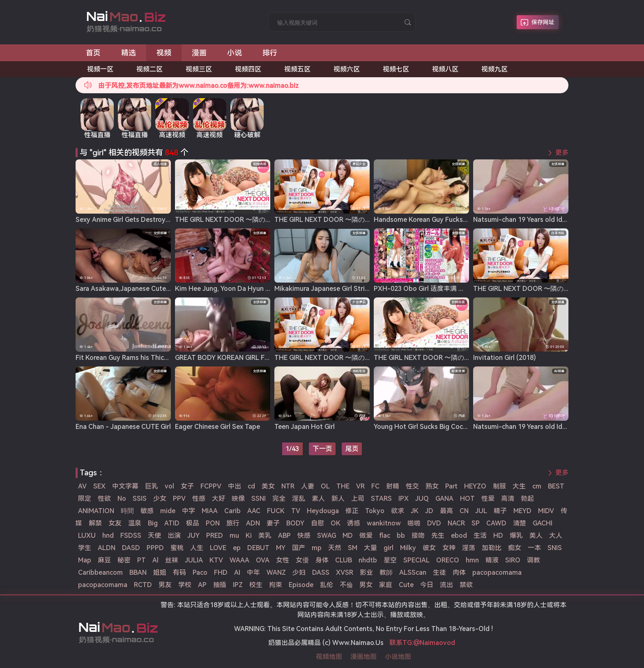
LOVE (218, 548)
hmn (472, 560)
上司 (358, 499)
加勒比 (492, 548)
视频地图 (329, 657)
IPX (404, 499)
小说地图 (398, 657)
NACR (456, 523)
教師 (386, 572)
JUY (193, 536)
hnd (108, 536)
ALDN (107, 548)
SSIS (140, 499)
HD (498, 536)
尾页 (352, 449)
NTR (288, 486)
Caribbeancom (100, 572)
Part (451, 486)
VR (360, 486)
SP (476, 523)
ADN (253, 523)
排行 (270, 53)
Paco (200, 572)
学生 (85, 548)
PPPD (155, 548)
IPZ (238, 585)
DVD (434, 523)
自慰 (317, 523)
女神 (449, 548)
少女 (160, 499)
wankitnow (384, 523)
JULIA (194, 560)
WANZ (276, 572)
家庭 (386, 585)
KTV (216, 560)
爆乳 (516, 536)
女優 (302, 560)
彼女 (429, 548)
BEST (556, 486)
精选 (129, 53)
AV (82, 486)
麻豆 (104, 560)
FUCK (276, 511)
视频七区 (396, 69)
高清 (508, 499)
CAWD (496, 523)
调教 (534, 560)
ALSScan (413, 572)
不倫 (346, 585)
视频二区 (149, 69)
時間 (127, 511)
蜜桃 (177, 548)
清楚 (520, 523)
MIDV (546, 511)
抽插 (220, 585)
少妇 (299, 572)
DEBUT (258, 548)
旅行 (233, 523)
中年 (253, 572)
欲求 (398, 511)
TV (296, 511)
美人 (536, 536)
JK (415, 511)
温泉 (135, 523)
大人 (556, 536)
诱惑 (354, 523)
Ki (249, 536)
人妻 (308, 486)
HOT (467, 499)
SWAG (327, 536)
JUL (481, 511)
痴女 (515, 548)
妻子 (273, 523)
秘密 (124, 560)
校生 (256, 585)
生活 (480, 536)
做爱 (366, 536)
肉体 (459, 572)
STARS (381, 499)
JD (429, 511)
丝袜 (172, 560)
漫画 (199, 53)
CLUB (344, 560)
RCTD (143, 585)
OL (325, 486)
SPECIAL (416, 560)
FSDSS (131, 536)
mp (317, 548)
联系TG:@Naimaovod (422, 643)
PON (213, 523)
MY (281, 548)
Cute (406, 585)
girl (389, 548)
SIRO (513, 560)
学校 (185, 585)
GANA (444, 499)
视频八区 (445, 69)
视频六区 (347, 69)
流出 (446, 585)
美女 (268, 486)
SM (353, 548)
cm (537, 486)
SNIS (555, 548)
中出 (235, 486)
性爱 (488, 499)
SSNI (259, 499)
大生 (519, 486)
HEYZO (475, 486)
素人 (318, 499)
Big (153, 523)
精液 (492, 560)
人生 (197, 548)
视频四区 (248, 69)
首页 (93, 53)
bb (401, 536)
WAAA (239, 560)
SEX (99, 486)
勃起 (527, 499)
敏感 (147, 511)
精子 (500, 511)
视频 (164, 53)
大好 (218, 499)
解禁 (95, 523)
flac (385, 536)
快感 (304, 536)
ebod (459, 536)
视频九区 (494, 69)
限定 (85, 499)
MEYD (522, 511)
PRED (215, 536)
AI (237, 572)
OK (336, 523)
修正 (352, 511)
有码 (179, 572)
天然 (335, 548)
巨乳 (152, 486)
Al (155, 560)
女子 (187, 486)
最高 (446, 511)
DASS (321, 572)
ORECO (448, 560)
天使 (154, 536)
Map (85, 560)
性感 (199, 499)
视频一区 (100, 69)
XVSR (345, 572)
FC (375, 486)
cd (251, 486)
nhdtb (368, 560)
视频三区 (199, 69)
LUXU (87, 536)
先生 (438, 536)
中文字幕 (125, 486)
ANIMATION (96, 511)
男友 (165, 585)
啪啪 (414, 523)
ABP (284, 536)
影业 (366, 572)
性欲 (104, 499)
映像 (238, 499)
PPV (179, 499)
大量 (370, 548)
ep (237, 548)
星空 (390, 560)
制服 (499, 486)
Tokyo (375, 511)
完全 (279, 499)
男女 (366, 585)
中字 (189, 511)
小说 (235, 53)
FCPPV (211, 486)
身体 (322, 560)
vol (169, 486)
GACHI (543, 523)
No (122, 499)
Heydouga (323, 511)
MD (348, 536)
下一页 (322, 449)
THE (343, 486)
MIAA (210, 511)
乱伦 (327, 585)
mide (168, 511)
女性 (283, 560)
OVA (263, 560)
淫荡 (469, 548)
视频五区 (297, 69)
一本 (534, 548)
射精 (393, 486)
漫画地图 (363, 657)
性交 (412, 486)
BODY (295, 523)
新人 (338, 499)
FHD (221, 572)
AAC (254, 511)
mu (234, 536)
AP (202, 585)
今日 (427, 585)
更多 (562, 153)
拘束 (276, 585)
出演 (174, 536)
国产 (299, 548)
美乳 (265, 536)
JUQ (422, 499)
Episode (301, 585)
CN (464, 511)
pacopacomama (497, 572)
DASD (131, 548)
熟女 (432, 486)
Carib (232, 511)
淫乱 (299, 499)
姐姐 (160, 572)
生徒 (439, 572)
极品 (193, 523)
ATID (172, 523)
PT (141, 560)
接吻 (418, 536)
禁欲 (466, 585)
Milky (408, 548)
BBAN (138, 572)
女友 (115, 523)
